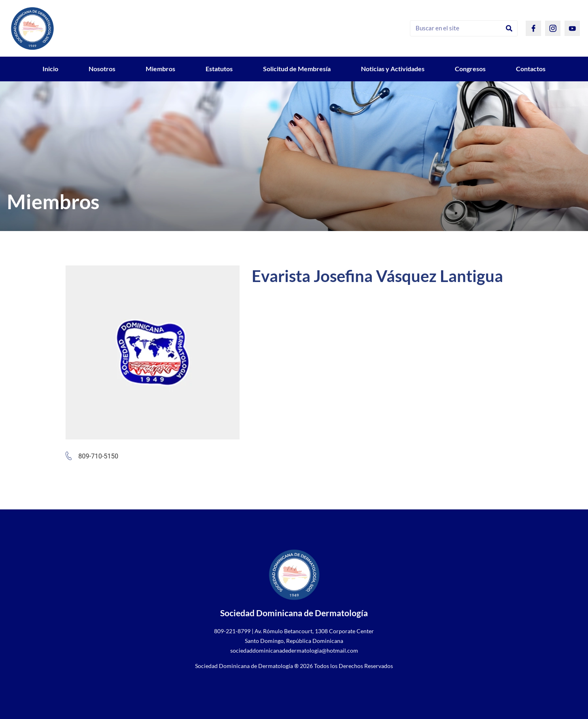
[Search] (509, 28)
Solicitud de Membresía (297, 69)
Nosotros (102, 69)
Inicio (50, 69)
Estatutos (219, 69)
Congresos (470, 69)
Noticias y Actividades (393, 69)
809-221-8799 (232, 631)
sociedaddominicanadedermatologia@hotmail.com (294, 650)
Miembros (160, 69)
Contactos (531, 69)
